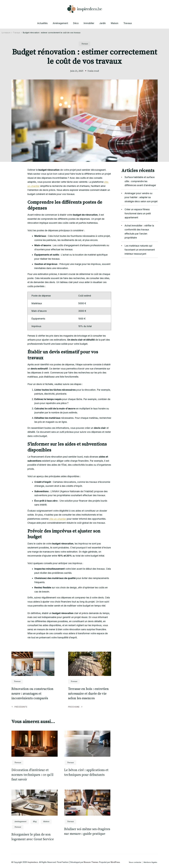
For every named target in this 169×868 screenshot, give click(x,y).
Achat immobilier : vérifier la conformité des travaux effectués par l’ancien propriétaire (139, 232)
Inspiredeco (33, 862)
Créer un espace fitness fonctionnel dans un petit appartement (138, 213)
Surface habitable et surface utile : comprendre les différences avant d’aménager (140, 181)
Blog (35, 822)
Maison (115, 23)
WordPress (115, 862)
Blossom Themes (91, 862)
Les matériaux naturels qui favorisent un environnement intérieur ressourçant (140, 250)
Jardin (103, 23)
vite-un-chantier (58, 519)
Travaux (128, 23)
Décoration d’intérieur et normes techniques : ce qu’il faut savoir (32, 775)
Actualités (42, 23)
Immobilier (89, 23)
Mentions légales (150, 862)
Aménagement (60, 23)
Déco (76, 23)
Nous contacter (135, 862)
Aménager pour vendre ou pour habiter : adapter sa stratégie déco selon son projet (141, 197)
